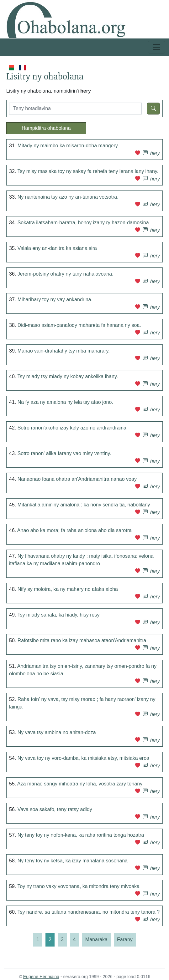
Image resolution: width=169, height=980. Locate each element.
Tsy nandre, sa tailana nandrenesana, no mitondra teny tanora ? (88, 912)
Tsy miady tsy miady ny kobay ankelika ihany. (68, 376)
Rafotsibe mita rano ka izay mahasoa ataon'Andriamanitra (82, 640)
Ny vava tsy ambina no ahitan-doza (57, 732)
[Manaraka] (96, 940)
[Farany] (125, 940)
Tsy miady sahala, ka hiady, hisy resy (58, 615)
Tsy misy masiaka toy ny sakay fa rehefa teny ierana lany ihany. (88, 171)
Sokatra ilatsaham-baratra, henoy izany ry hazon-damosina (83, 223)
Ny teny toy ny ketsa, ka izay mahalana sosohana (73, 861)
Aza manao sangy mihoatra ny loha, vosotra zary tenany (80, 784)
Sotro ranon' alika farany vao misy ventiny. (64, 453)
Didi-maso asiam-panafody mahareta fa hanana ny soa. (79, 325)
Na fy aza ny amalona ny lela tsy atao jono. (65, 402)
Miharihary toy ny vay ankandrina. (55, 300)
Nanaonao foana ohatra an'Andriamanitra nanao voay (77, 479)
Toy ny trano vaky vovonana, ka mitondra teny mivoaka (78, 886)
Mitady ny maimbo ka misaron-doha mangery (68, 146)
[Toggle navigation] (156, 47)
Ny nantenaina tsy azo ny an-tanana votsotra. (68, 197)
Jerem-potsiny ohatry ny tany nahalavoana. (66, 274)
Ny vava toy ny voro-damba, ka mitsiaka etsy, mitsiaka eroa (83, 758)
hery (155, 153)
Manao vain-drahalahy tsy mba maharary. (64, 351)
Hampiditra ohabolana (46, 128)
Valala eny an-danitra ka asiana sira (57, 248)
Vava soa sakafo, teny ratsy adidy (55, 809)
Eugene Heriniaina (41, 977)
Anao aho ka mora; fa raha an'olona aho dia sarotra (74, 530)
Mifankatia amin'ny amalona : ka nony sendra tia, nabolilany (84, 505)
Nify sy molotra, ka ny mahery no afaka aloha (68, 589)
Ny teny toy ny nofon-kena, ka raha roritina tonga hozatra (81, 835)
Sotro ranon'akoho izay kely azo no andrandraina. (73, 428)
